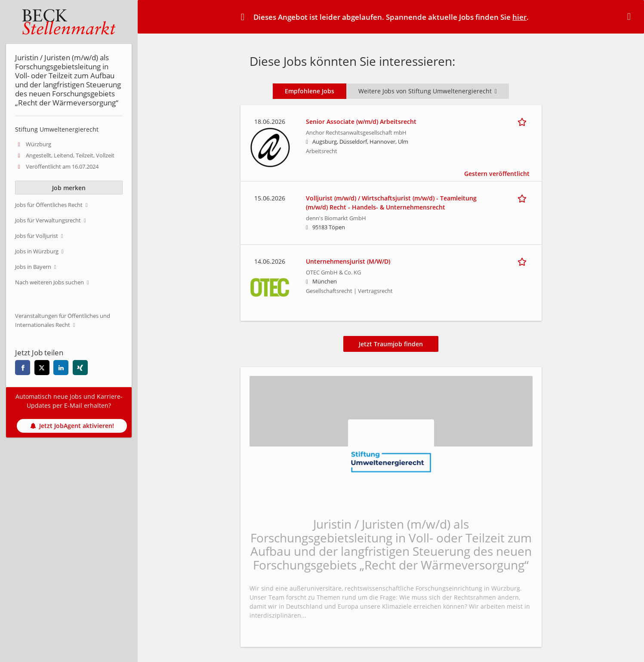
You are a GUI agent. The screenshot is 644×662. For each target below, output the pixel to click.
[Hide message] (631, 16)
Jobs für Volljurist (37, 236)
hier (519, 17)
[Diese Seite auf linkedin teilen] (61, 368)
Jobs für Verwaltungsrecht (48, 220)
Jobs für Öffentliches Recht (49, 205)
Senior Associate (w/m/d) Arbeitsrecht (361, 122)
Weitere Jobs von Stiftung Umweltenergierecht (428, 91)
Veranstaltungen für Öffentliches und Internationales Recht (63, 320)
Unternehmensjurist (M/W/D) (348, 261)
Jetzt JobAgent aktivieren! (72, 426)
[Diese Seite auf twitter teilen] (42, 368)
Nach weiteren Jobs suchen (49, 282)
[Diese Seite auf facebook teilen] (23, 368)
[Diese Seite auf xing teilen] (80, 368)
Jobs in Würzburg (37, 251)
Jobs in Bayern (33, 267)
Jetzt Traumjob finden (391, 344)
